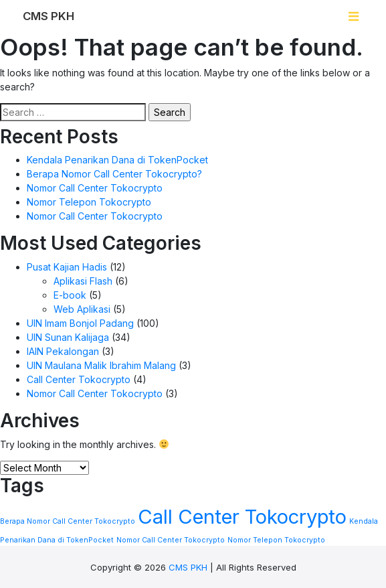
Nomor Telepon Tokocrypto (89, 202)
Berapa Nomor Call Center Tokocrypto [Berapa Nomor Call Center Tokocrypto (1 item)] (68, 521)
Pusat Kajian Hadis (67, 267)
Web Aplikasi (82, 309)
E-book (70, 295)
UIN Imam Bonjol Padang (80, 323)
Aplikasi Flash (83, 281)
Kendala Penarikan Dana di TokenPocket (117, 160)
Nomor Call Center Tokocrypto (95, 188)
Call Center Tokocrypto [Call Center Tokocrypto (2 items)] (242, 517)
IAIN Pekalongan (63, 351)
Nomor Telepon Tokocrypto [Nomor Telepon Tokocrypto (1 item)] (276, 540)
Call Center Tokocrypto (79, 379)
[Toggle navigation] (354, 16)
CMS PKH (188, 567)
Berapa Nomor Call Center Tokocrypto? (114, 174)
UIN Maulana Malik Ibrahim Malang (101, 365)
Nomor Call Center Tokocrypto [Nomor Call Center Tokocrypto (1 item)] (171, 540)
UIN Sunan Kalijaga (68, 337)
